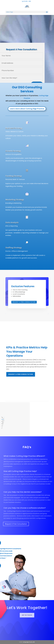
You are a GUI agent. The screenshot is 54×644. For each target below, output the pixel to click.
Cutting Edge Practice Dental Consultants (15, 419)
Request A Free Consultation (24, 302)
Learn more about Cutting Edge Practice (27, 109)
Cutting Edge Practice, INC (29, 642)
